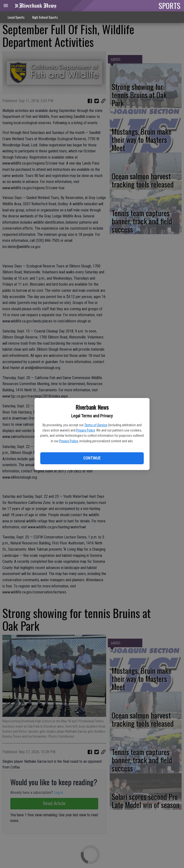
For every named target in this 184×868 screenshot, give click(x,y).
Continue (92, 458)
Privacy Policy (86, 430)
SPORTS (170, 6)
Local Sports (16, 17)
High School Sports (45, 17)
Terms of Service (96, 425)
